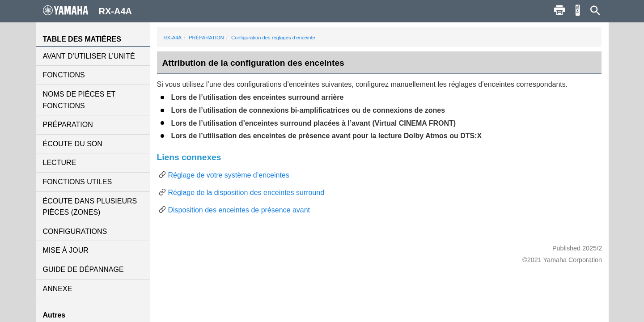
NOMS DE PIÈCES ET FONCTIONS (79, 100)
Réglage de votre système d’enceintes (229, 175)
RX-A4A (173, 38)
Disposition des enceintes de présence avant (239, 210)
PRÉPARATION (68, 125)
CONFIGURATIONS (75, 231)
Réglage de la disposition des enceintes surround (246, 193)
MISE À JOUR (66, 250)
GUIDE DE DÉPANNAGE (83, 269)
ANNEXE (58, 289)
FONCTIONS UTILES (78, 182)
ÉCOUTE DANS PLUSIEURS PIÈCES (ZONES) (90, 207)
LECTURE (60, 163)
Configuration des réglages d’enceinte (273, 38)
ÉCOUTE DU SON (73, 144)
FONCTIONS (64, 75)
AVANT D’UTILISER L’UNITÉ (89, 56)
